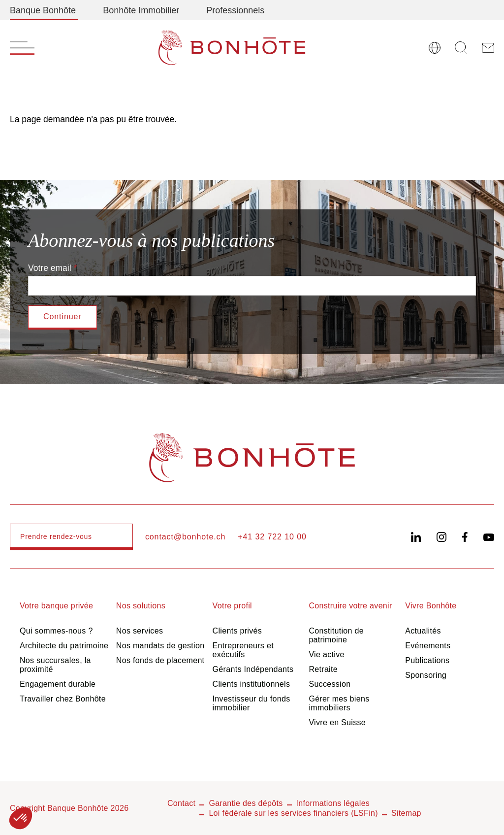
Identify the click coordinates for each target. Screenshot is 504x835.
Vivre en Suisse (337, 722)
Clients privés (237, 631)
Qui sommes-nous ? (56, 631)
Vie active (326, 654)
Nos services (140, 631)
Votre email (50, 268)
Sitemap (406, 813)
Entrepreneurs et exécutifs (243, 650)
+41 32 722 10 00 (272, 537)
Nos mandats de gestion (160, 646)
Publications (427, 660)
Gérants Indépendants (253, 669)
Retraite (323, 669)
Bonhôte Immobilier (141, 10)
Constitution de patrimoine (336, 635)
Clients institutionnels (252, 684)
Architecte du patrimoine (64, 646)
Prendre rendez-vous (56, 536)
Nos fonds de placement (160, 660)
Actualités (423, 631)
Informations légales (333, 803)
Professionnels (235, 10)
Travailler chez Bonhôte (63, 699)
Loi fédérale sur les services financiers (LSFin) (293, 813)
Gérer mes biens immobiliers (339, 703)
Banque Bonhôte (43, 10)
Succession (330, 684)
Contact (181, 803)
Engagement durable (58, 684)
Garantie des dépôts (246, 803)
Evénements (428, 646)
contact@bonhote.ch (185, 537)
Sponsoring (426, 675)
